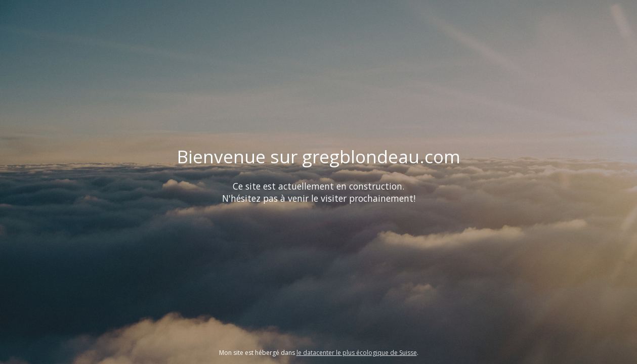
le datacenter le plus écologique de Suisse (357, 353)
